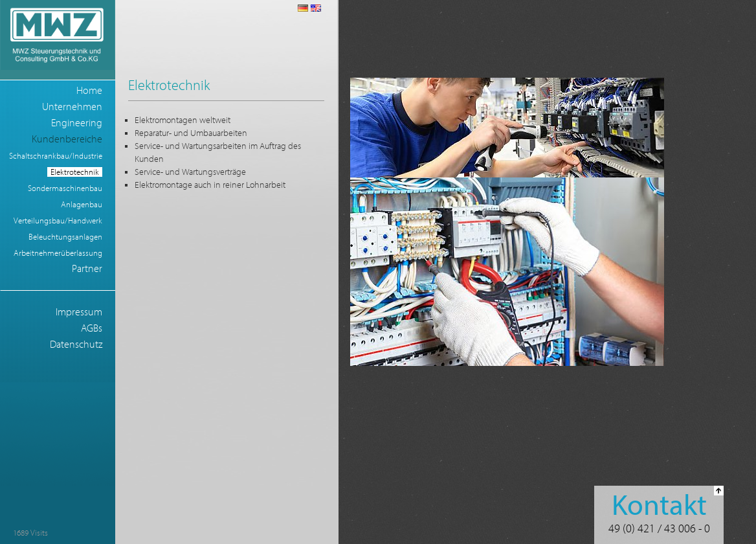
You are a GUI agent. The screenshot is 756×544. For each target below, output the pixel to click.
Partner (87, 269)
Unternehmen (72, 107)
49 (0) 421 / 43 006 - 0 (659, 529)
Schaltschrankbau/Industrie (56, 156)
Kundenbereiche (67, 139)
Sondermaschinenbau (65, 188)
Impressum (79, 312)
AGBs (92, 328)
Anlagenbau (82, 204)
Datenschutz (76, 345)
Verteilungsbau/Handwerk (58, 221)
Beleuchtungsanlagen (65, 237)
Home (89, 91)
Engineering (77, 123)
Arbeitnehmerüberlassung (58, 253)
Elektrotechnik (75, 172)
